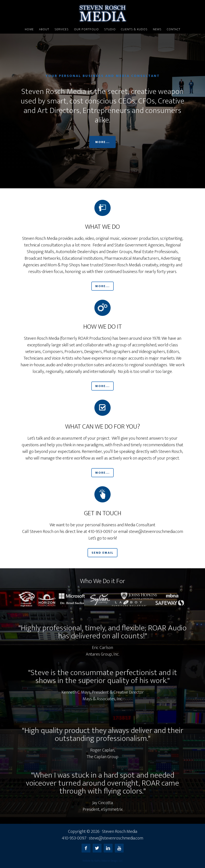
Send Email (102, 553)
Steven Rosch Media (103, 13)
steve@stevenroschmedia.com (116, 838)
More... (102, 142)
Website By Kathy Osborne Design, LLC (103, 861)
